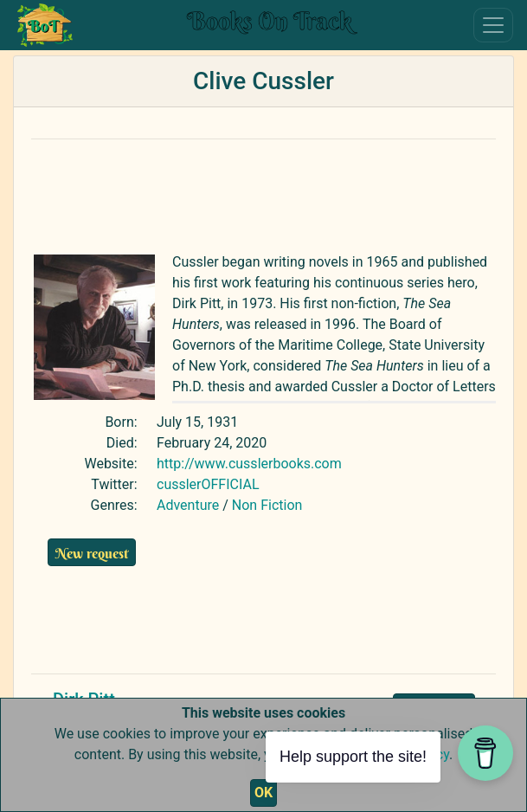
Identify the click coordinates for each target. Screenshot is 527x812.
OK (263, 793)
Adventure (188, 505)
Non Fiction (267, 505)
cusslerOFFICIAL (208, 484)
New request (92, 553)
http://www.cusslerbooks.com (249, 464)
